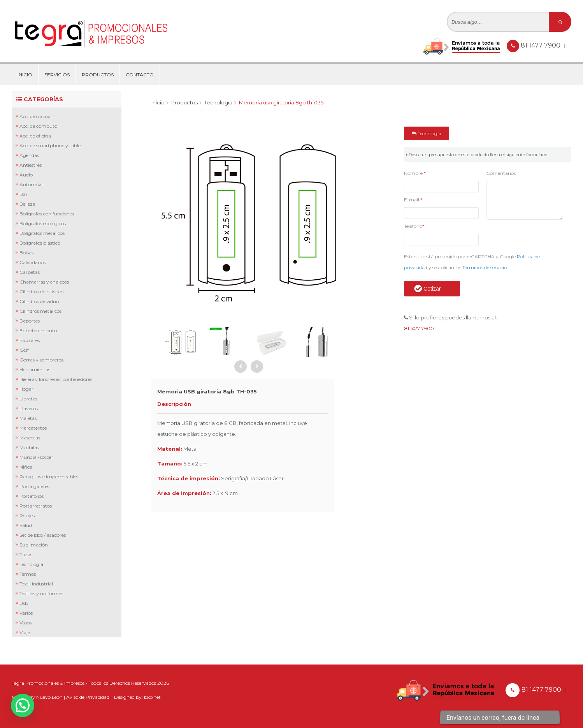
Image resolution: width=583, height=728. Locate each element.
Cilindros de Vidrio (39, 301)
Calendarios (32, 262)
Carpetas (30, 272)
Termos (28, 574)
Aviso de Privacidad (88, 697)
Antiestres (31, 165)
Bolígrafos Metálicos (42, 233)
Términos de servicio (485, 267)
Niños (26, 467)
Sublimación (34, 545)
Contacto (140, 75)
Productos (98, 75)
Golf (24, 350)
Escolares (30, 340)
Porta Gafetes (34, 486)
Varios (26, 613)
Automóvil (32, 184)
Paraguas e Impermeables (49, 477)
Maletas (28, 418)
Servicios (57, 75)
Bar (24, 194)
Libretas (28, 399)
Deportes (30, 321)
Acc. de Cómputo (38, 126)
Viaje (25, 632)
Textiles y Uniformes (41, 593)
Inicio (25, 75)
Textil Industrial (36, 584)
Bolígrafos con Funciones (47, 214)
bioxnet (152, 697)
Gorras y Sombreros (41, 360)
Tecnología (31, 564)
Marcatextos (33, 428)
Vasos (25, 623)
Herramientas (35, 369)
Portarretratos (36, 506)
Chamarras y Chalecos (44, 282)
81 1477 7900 (541, 45)
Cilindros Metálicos (40, 311)
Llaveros (29, 408)
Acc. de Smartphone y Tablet (51, 145)
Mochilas (29, 447)
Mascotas (30, 438)
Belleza (27, 204)
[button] (23, 705)
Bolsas (26, 253)
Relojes (27, 516)
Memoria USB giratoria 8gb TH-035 (281, 102)
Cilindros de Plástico (41, 292)
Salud (26, 525)
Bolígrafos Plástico (40, 243)
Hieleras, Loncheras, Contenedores (56, 379)
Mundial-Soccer (36, 457)
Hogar (26, 389)
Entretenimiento (38, 331)
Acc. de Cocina (35, 116)
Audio (26, 175)
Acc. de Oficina (35, 136)
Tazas (26, 554)
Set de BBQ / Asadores (43, 535)
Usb (24, 603)
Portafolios (32, 496)
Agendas (29, 155)
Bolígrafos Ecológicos (43, 223)
